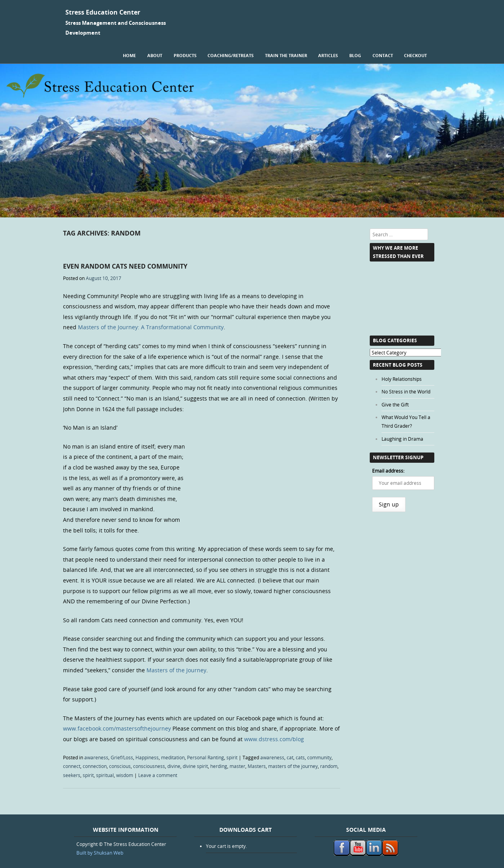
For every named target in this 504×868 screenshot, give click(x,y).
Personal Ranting (206, 757)
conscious (120, 766)
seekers (72, 775)
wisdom (125, 775)
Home (129, 55)
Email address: (388, 471)
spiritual (105, 775)
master (237, 766)
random (329, 766)
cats (300, 757)
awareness (96, 757)
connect (72, 766)
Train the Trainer (286, 55)
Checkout (415, 55)
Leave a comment (158, 775)
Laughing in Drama (402, 439)
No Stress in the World (406, 391)
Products (185, 55)
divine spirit (195, 766)
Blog (355, 55)
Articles (328, 55)
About (155, 55)
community (319, 757)
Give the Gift (395, 404)
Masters (257, 766)
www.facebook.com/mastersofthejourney (117, 728)
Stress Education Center (103, 12)
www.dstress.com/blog (274, 739)
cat (290, 757)
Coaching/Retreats (231, 55)
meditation (173, 757)
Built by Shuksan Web (100, 853)
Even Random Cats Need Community (125, 266)
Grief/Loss (122, 757)
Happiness (147, 757)
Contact (383, 55)
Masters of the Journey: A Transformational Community (151, 327)
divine (174, 766)
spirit (232, 757)
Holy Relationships (402, 379)
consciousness (149, 766)
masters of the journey (293, 766)
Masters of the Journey (176, 670)
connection (95, 766)
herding (219, 766)
